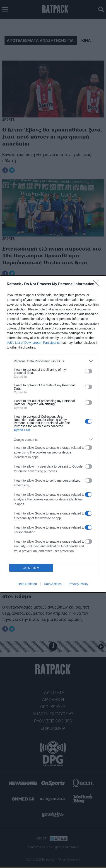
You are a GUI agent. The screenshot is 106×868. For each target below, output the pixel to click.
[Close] (97, 284)
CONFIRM (31, 568)
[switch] (89, 371)
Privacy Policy (78, 584)
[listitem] (53, 361)
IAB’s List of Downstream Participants (33, 343)
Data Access (53, 584)
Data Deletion (27, 584)
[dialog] (53, 434)
